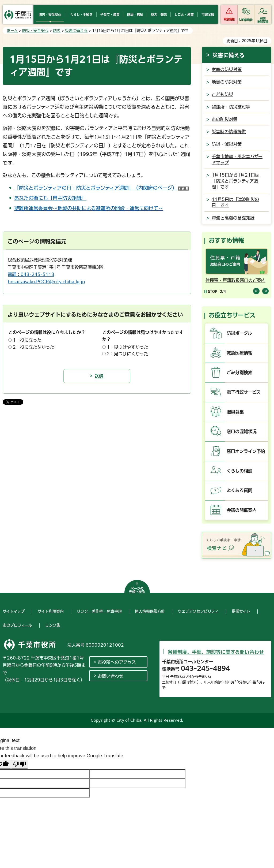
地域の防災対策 (227, 82)
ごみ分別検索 (239, 372)
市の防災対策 (224, 119)
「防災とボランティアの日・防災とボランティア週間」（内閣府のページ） (102, 188)
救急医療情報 (239, 353)
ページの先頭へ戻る (137, 590)
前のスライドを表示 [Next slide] (265, 291)
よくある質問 (239, 490)
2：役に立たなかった (34, 347)
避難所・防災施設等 (231, 107)
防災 (57, 31)
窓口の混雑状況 (242, 431)
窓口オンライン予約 (246, 451)
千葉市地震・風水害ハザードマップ (237, 159)
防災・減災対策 (227, 144)
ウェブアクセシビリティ (198, 611)
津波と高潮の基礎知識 (233, 218)
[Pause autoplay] (211, 291)
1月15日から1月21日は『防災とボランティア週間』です (235, 181)
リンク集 (53, 625)
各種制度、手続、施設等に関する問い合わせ (216, 652)
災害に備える (76, 31)
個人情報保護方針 (150, 611)
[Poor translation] (20, 764)
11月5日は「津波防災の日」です (235, 202)
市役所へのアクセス (117, 662)
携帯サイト (241, 611)
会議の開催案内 (242, 510)
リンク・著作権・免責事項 (99, 611)
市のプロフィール (17, 625)
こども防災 (222, 94)
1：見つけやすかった (128, 347)
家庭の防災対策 (227, 69)
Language (246, 19)
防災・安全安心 (35, 31)
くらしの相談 (239, 471)
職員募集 (235, 412)
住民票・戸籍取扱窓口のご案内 (235, 280)
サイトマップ (14, 611)
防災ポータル (239, 333)
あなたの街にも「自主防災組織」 (50, 198)
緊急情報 (229, 19)
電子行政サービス (244, 392)
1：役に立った (27, 340)
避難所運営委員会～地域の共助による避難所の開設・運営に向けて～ (89, 208)
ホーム (12, 31)
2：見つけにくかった (128, 354)
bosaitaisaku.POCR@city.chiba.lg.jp (46, 282)
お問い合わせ (111, 676)
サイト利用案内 (51, 611)
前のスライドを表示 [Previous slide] (256, 291)
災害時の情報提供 (229, 132)
